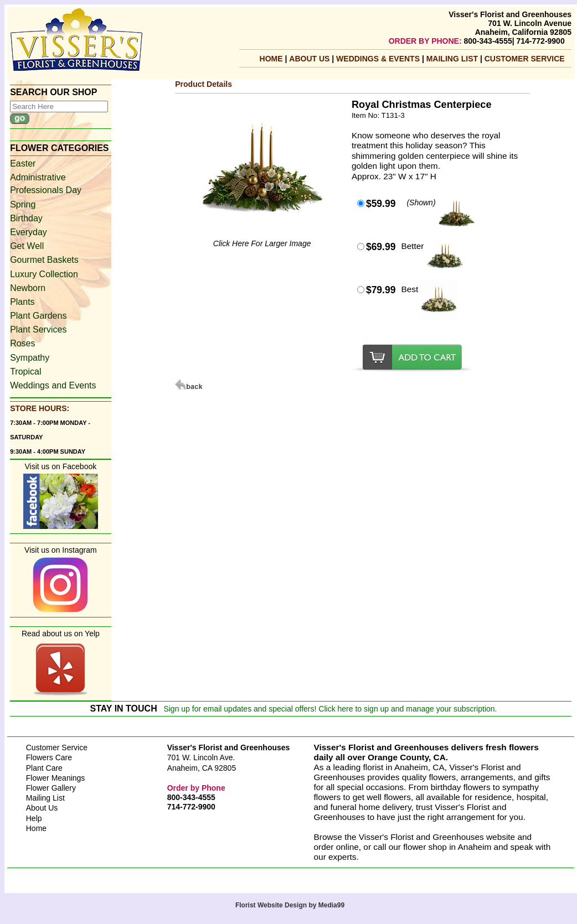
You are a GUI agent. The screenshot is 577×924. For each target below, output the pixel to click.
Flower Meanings (56, 778)
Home (271, 59)
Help (34, 818)
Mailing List (45, 798)
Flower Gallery (51, 788)
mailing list (453, 59)
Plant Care (44, 768)
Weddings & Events (379, 59)
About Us (310, 59)
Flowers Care (49, 757)
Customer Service (525, 59)
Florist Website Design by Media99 (290, 905)
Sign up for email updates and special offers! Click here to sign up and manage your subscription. (330, 709)
